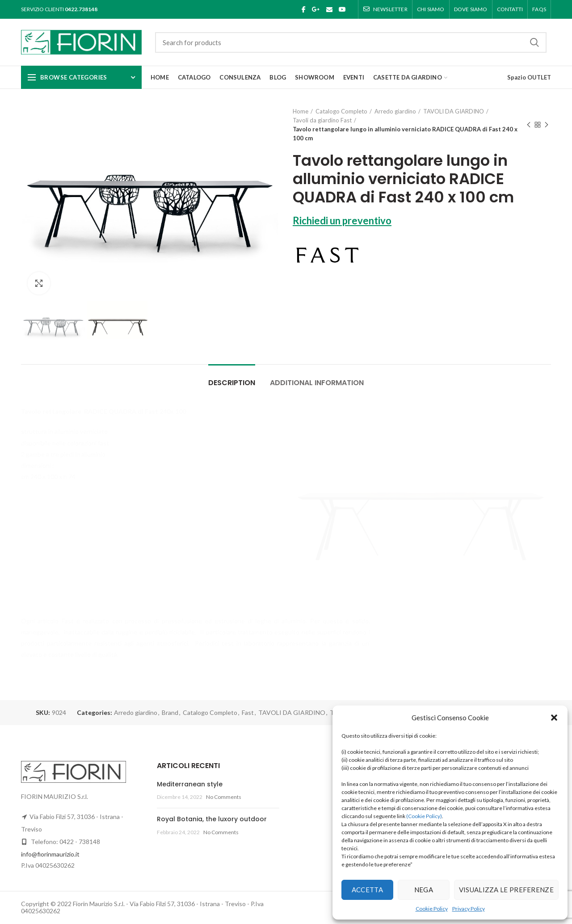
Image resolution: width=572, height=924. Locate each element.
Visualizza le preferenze (506, 890)
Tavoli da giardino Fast (322, 120)
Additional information (317, 383)
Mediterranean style (190, 784)
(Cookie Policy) (424, 816)
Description (232, 383)
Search (534, 42)
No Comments (224, 797)
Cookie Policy (432, 909)
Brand (170, 713)
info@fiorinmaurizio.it (50, 854)
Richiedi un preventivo (342, 220)
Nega (424, 890)
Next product (547, 125)
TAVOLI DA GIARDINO (454, 111)
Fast (248, 713)
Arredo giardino (395, 111)
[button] (554, 718)
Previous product (529, 125)
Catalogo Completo (341, 111)
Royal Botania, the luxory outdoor (212, 819)
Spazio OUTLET (529, 77)
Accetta (367, 890)
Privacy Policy (469, 909)
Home (301, 111)
